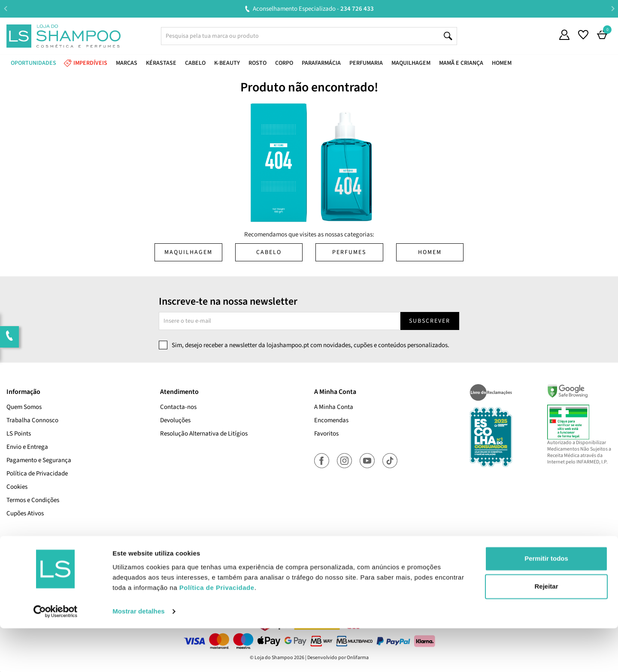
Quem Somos (24, 407)
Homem (430, 252)
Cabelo (269, 252)
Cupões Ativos (25, 513)
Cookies (17, 487)
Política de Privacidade (37, 474)
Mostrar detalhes (139, 655)
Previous (5, 8)
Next (613, 8)
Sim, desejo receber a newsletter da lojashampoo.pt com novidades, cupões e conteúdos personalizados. (311, 345)
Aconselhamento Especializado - (313, 9)
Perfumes (349, 252)
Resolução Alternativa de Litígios (204, 434)
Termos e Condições (33, 500)
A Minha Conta (334, 407)
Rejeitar (546, 630)
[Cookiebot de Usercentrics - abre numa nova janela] (56, 655)
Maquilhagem (188, 252)
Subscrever (430, 321)
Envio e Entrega (27, 447)
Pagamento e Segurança (39, 460)
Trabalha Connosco (32, 420)
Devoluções (175, 420)
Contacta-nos (178, 407)
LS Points (19, 434)
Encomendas (331, 420)
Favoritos (326, 434)
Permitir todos (546, 602)
